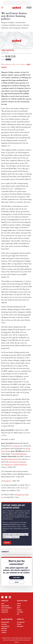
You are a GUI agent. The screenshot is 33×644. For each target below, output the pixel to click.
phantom (17, 446)
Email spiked (20, 626)
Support (7, 543)
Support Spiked (5, 606)
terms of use (28, 638)
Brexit (18, 608)
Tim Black (4, 632)
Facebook (2, 597)
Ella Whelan (4, 628)
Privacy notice (5, 610)
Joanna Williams (5, 626)
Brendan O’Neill (5, 622)
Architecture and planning (17, 462)
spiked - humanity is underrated (17, 8)
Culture (19, 606)
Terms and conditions (6, 608)
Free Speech (20, 612)
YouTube (10, 597)
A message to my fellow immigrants (15, 465)
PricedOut (7, 481)
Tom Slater (4, 624)
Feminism (19, 610)
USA (18, 614)
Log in (29, 8)
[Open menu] (2, 8)
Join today (17, 578)
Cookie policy (5, 612)
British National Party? (11, 459)
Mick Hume (4, 630)
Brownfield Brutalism (20, 454)
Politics (8, 59)
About (3, 604)
